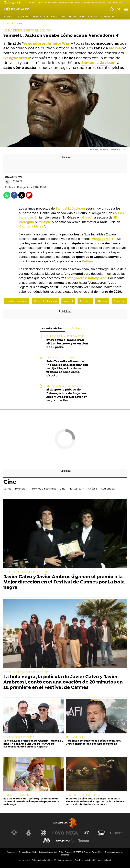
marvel (68, 301)
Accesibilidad (105, 860)
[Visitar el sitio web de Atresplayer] (65, 841)
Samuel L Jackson (45, 301)
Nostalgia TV (77, 17)
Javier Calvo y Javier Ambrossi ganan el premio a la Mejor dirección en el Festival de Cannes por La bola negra (64, 583)
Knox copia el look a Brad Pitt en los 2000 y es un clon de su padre (67, 344)
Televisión (22, 17)
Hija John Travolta (116, 3)
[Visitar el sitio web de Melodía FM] (47, 841)
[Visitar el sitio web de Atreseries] (87, 833)
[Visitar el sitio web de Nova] (58, 833)
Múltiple (85, 301)
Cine (63, 17)
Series (8, 17)
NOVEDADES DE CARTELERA (83, 795)
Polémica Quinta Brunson (94, 3)
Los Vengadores (17, 301)
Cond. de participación (85, 860)
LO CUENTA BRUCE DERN (19, 737)
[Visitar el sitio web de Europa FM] (116, 833)
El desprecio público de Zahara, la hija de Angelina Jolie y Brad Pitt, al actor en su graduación (67, 395)
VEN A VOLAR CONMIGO (62, 358)
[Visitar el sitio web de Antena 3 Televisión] (14, 833)
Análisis (93, 17)
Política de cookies (63, 860)
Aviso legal (24, 860)
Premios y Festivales (44, 17)
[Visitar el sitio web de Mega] (72, 833)
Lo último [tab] (75, 329)
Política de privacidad (42, 860)
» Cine (19, 23)
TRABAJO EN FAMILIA (17, 795)
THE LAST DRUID (75, 737)
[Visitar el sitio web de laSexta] (29, 833)
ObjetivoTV (9, 23)
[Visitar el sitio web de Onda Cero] (101, 833)
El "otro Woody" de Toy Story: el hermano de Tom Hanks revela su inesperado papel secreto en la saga (33, 802)
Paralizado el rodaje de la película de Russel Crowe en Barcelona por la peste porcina (93, 742)
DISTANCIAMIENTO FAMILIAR (64, 386)
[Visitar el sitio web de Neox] (43, 833)
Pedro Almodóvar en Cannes (66, 3)
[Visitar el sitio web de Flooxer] (83, 841)
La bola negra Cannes (40, 3)
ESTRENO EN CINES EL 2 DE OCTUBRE (26, 572)
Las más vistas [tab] (51, 329)
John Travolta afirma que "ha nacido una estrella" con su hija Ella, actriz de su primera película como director (67, 369)
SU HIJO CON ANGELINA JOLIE (65, 336)
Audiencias (108, 17)
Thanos (102, 301)
